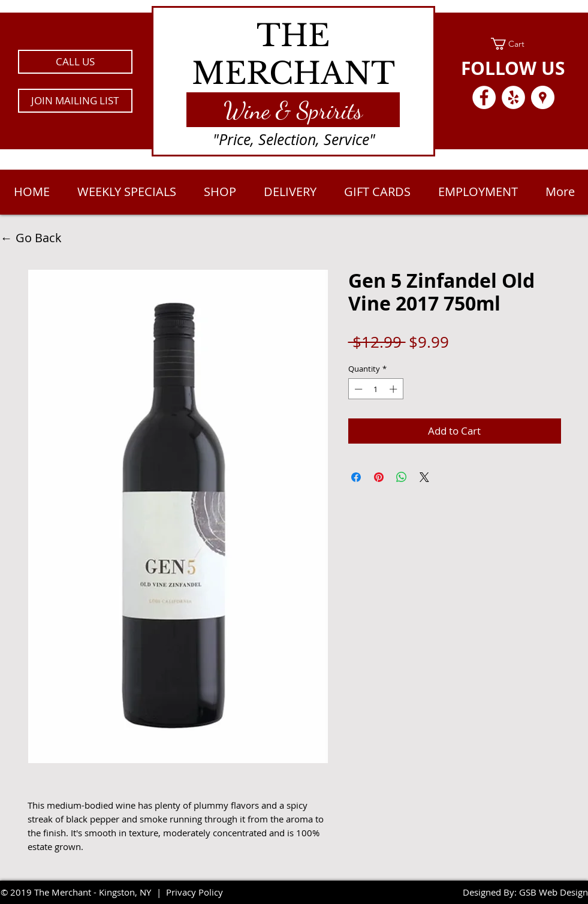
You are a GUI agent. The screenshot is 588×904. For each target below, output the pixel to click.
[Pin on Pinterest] (379, 477)
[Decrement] (357, 389)
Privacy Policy (195, 892)
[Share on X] (424, 477)
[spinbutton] (376, 389)
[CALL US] (75, 62)
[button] (75, 101)
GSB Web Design (554, 892)
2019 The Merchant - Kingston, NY (81, 892)
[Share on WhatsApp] (402, 477)
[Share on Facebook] (356, 477)
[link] (513, 44)
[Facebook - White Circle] (484, 97)
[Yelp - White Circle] (513, 97)
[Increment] (394, 389)
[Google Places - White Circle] (543, 97)
